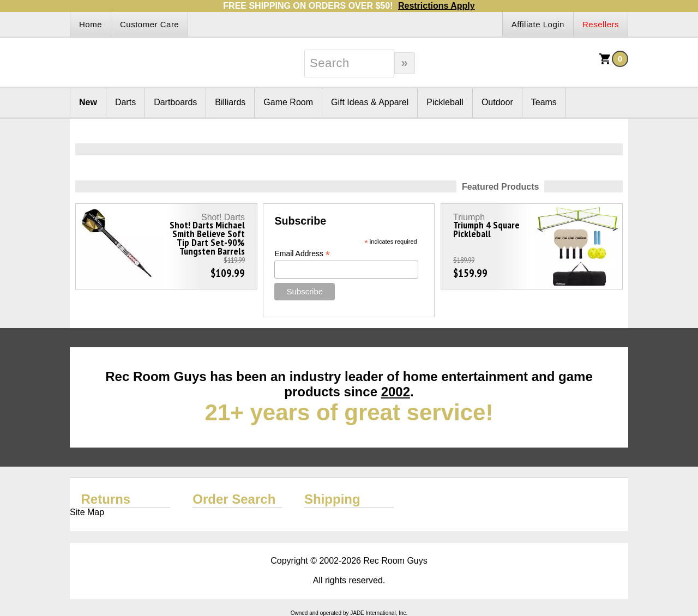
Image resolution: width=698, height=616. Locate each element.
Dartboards (175, 102)
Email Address (302, 254)
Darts (125, 102)
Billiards (230, 102)
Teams (544, 102)
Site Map (87, 512)
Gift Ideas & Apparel (370, 102)
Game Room (288, 102)
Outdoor (497, 102)
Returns (106, 499)
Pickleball (445, 102)
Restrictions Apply (437, 6)
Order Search (234, 499)
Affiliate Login (538, 24)
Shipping (332, 499)
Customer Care (149, 24)
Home (91, 24)
